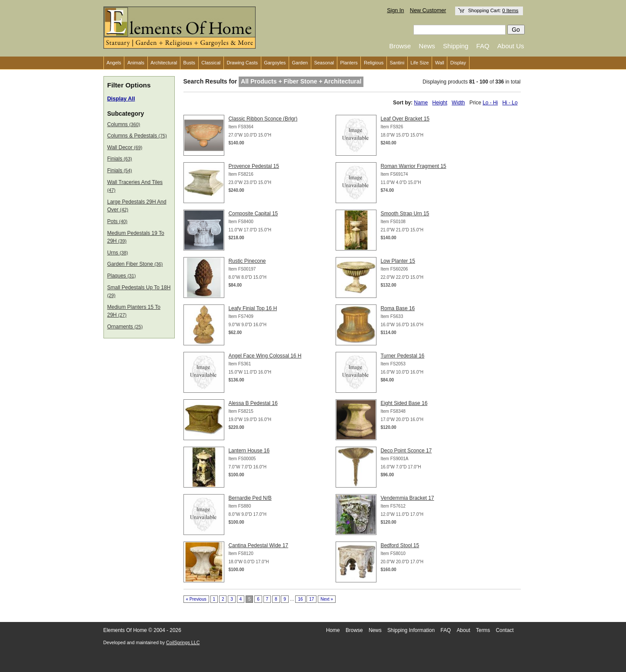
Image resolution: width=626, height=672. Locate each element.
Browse (400, 46)
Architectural (164, 63)
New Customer (428, 10)
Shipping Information (411, 630)
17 (311, 599)
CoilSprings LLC (183, 642)
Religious (374, 63)
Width (458, 103)
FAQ (483, 46)
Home (333, 630)
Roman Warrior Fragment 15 (414, 166)
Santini (397, 63)
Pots (118, 221)
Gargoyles (275, 63)
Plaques (122, 276)
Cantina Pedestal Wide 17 (259, 545)
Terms (483, 630)
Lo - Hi (490, 103)
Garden (300, 63)
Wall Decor (125, 147)
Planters (349, 63)
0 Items (510, 10)
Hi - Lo (510, 103)
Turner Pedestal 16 (403, 356)
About (463, 630)
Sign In (395, 10)
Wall (440, 63)
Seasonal (324, 63)
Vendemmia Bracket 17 (408, 498)
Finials (120, 159)
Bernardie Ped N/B (250, 498)
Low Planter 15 (398, 261)
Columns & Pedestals (137, 136)
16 (300, 599)
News (427, 46)
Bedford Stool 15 (400, 545)
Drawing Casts (242, 63)
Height (440, 103)
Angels (114, 63)
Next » (327, 599)
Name (421, 103)
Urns (118, 253)
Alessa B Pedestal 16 (253, 403)
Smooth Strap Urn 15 (405, 214)
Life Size (420, 63)
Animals (136, 63)
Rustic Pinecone (247, 261)
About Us (511, 46)
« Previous (196, 599)
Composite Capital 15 (253, 214)
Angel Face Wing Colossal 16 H (265, 356)
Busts (190, 63)
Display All (121, 99)
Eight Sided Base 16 (404, 403)
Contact (505, 630)
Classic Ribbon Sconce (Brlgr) (263, 119)
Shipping (456, 46)
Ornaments (125, 327)
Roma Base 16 (398, 308)
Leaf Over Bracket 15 (405, 119)
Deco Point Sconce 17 (406, 451)
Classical (211, 63)
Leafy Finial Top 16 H (253, 308)
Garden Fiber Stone (135, 264)
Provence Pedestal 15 (254, 166)
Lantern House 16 (249, 451)
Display (458, 63)
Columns (124, 124)
